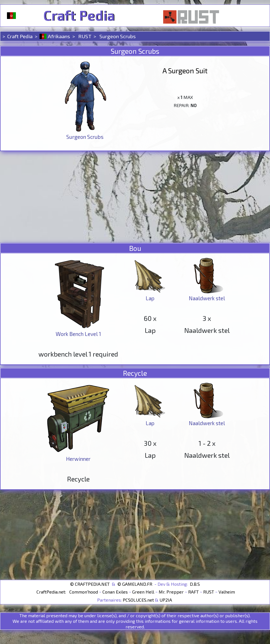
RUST (84, 36)
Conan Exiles (115, 592)
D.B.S (195, 584)
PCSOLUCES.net (138, 600)
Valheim (227, 592)
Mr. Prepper (171, 592)
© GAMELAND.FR (135, 584)
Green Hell (143, 592)
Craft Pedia (79, 16)
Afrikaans (55, 36)
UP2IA (166, 600)
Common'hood (84, 592)
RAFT (193, 592)
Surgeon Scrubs (118, 36)
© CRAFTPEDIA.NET (90, 584)
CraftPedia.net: (52, 592)
